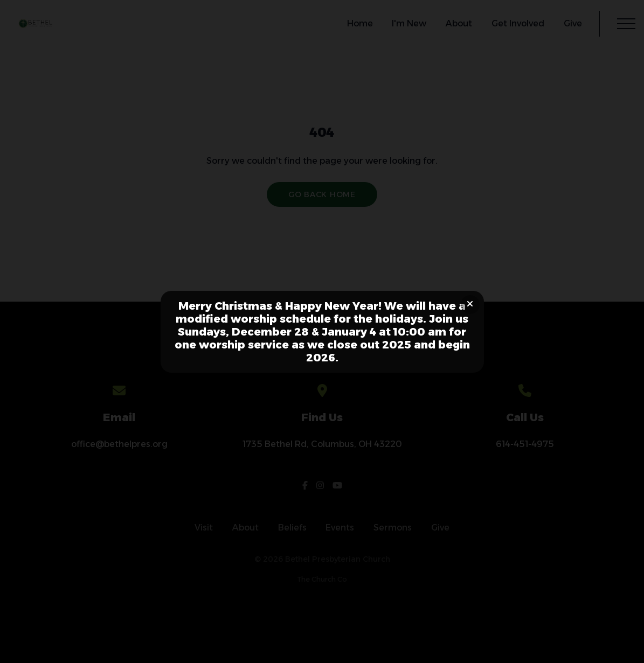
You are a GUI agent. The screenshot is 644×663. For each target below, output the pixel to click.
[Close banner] (470, 305)
